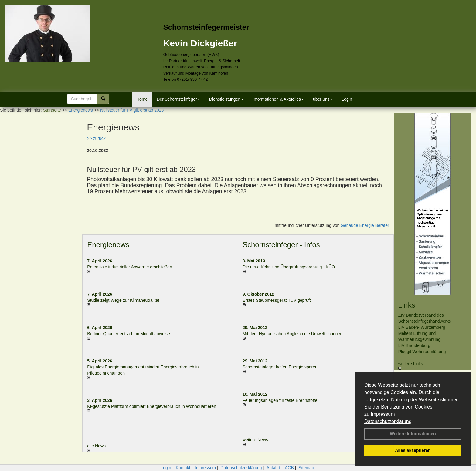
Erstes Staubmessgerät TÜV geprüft (277, 300)
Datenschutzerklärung (388, 421)
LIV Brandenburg (414, 345)
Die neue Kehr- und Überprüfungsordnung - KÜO (289, 267)
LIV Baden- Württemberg (422, 327)
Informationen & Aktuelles (278, 99)
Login (347, 99)
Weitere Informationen (413, 434)
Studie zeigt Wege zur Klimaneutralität (123, 300)
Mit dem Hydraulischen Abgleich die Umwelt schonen (292, 334)
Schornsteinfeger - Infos (281, 245)
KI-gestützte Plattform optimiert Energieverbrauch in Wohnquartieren (152, 406)
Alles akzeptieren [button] (413, 450)
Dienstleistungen (226, 99)
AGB (289, 468)
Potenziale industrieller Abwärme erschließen (129, 267)
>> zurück (96, 138)
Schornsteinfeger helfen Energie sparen (280, 367)
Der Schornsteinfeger (178, 99)
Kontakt (183, 468)
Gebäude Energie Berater (365, 225)
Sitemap (306, 468)
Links (407, 305)
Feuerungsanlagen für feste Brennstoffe (280, 400)
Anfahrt (273, 468)
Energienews (108, 245)
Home (142, 99)
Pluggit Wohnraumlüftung (422, 352)
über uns (323, 99)
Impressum (383, 414)
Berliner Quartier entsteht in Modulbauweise (128, 334)
